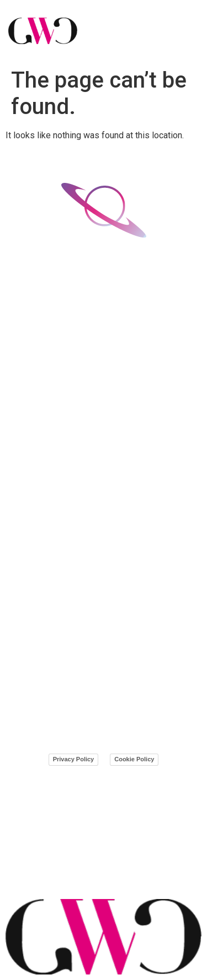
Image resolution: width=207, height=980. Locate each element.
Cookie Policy (134, 759)
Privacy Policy (74, 759)
